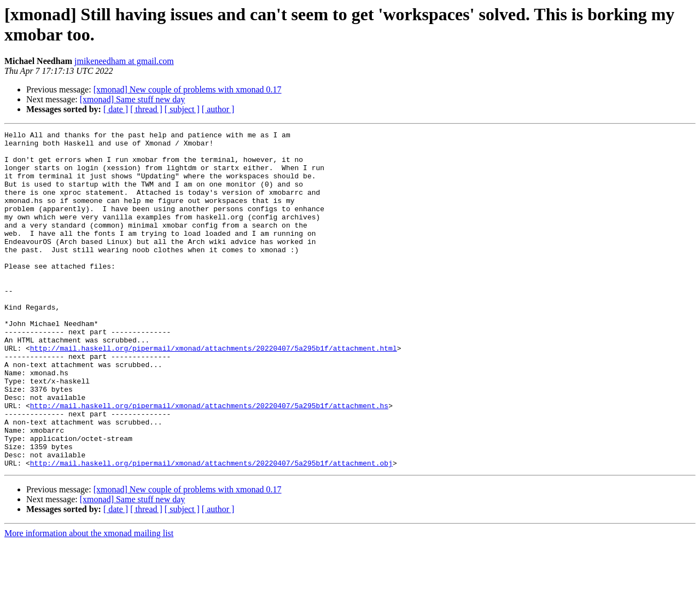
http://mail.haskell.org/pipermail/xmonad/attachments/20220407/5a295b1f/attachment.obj (211, 530)
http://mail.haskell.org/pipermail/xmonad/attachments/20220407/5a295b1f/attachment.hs (209, 461)
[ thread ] (146, 109)
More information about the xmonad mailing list (89, 600)
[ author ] (218, 109)
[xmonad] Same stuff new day (133, 99)
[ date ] (116, 109)
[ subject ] (182, 109)
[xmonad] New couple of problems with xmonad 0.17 (188, 89)
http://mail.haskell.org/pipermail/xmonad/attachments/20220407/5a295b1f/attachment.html (214, 392)
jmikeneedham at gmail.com (124, 61)
